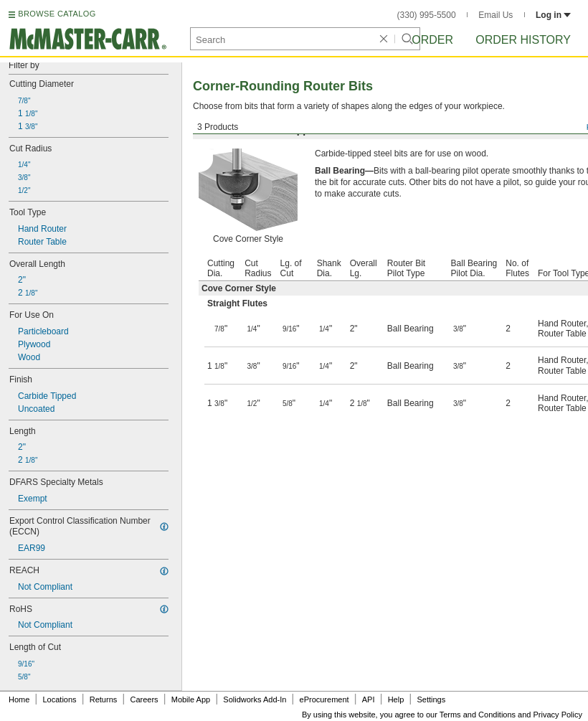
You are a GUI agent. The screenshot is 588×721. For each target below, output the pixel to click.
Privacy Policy (558, 715)
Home (19, 699)
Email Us (495, 15)
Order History (523, 40)
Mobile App (191, 699)
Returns (104, 699)
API (369, 699)
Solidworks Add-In (255, 699)
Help (396, 699)
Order (432, 40)
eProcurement (324, 699)
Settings (431, 699)
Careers (144, 699)
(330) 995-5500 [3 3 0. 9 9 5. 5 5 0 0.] (427, 15)
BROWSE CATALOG (57, 14)
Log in (553, 15)
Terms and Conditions (478, 715)
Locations (60, 699)
